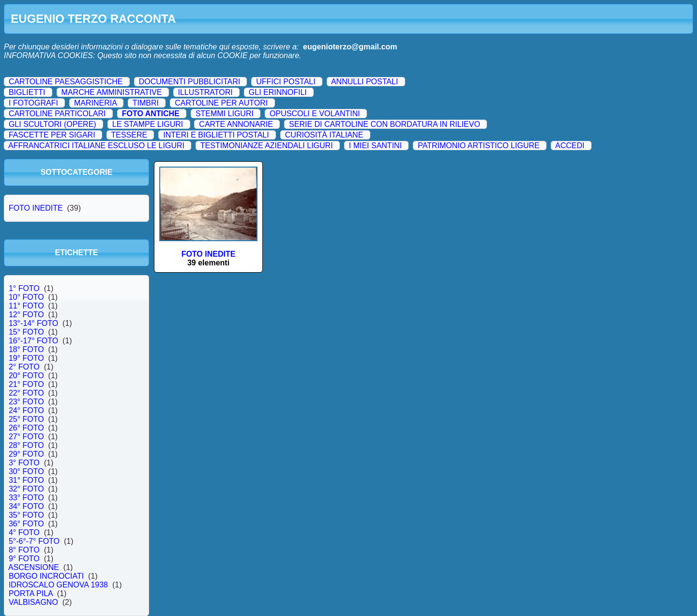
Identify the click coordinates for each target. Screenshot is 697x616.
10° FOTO (26, 297)
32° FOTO (26, 489)
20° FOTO (26, 376)
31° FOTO (26, 480)
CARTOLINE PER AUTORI (221, 103)
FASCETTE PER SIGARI (52, 135)
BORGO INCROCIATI (46, 576)
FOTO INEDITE (36, 208)
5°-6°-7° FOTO (34, 541)
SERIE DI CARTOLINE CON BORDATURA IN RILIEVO (385, 124)
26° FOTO (26, 428)
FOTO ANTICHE (151, 114)
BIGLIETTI (27, 92)
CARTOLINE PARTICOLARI (57, 114)
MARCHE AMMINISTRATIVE (112, 92)
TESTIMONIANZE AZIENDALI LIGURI (267, 146)
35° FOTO (26, 515)
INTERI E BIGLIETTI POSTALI (216, 135)
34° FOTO (26, 506)
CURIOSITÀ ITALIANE (324, 135)
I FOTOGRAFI (33, 103)
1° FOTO (24, 288)
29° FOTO (26, 454)
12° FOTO (26, 315)
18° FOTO (26, 349)
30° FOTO (26, 471)
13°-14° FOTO (33, 323)
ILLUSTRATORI (205, 92)
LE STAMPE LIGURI (148, 124)
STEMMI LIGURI (225, 114)
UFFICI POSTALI (286, 82)
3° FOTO (24, 463)
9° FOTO (24, 559)
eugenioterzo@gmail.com (350, 47)
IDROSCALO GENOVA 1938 (58, 585)
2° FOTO (24, 367)
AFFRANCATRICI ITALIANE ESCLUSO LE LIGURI (96, 146)
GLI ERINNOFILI (278, 92)
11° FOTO (26, 306)
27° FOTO (26, 437)
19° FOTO (26, 358)
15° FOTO (26, 332)
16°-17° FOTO (33, 341)
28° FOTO (26, 445)
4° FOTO (24, 532)
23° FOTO (26, 402)
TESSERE (129, 135)
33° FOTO (26, 498)
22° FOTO (26, 393)
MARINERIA (95, 103)
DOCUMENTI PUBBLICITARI (190, 82)
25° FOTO (26, 419)
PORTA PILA (31, 593)
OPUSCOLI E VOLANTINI (315, 114)
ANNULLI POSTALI (364, 82)
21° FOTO (26, 384)
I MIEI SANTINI (375, 146)
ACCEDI (570, 146)
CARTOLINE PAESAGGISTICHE (66, 82)
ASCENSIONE (34, 567)
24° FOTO (26, 410)
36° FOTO (26, 524)
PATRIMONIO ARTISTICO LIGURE (479, 146)
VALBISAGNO (33, 602)
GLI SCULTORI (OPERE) (53, 124)
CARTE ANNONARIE (236, 124)
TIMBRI (146, 103)
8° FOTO (24, 550)
